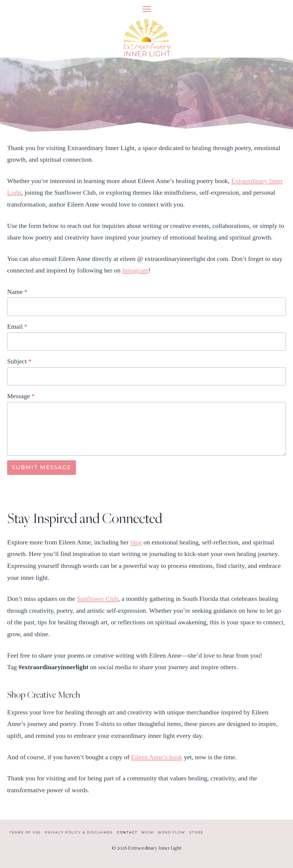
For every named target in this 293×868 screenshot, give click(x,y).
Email (17, 326)
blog (136, 542)
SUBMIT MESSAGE (42, 467)
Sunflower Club (98, 599)
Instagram (135, 270)
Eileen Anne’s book (157, 757)
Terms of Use (25, 832)
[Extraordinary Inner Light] (146, 38)
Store (196, 832)
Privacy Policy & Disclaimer (79, 832)
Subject (19, 361)
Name (17, 292)
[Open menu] (146, 9)
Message (21, 396)
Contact (127, 832)
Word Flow (171, 832)
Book (148, 832)
